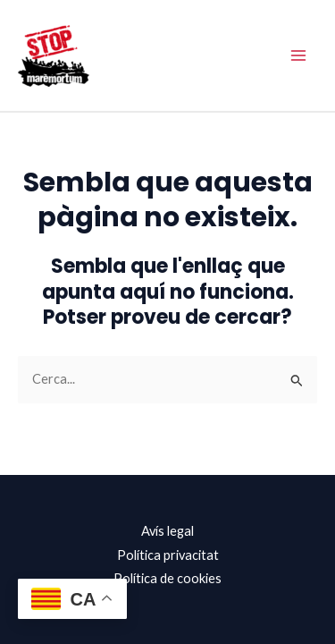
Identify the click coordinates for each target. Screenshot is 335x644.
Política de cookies (167, 578)
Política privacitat (168, 555)
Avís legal (167, 531)
